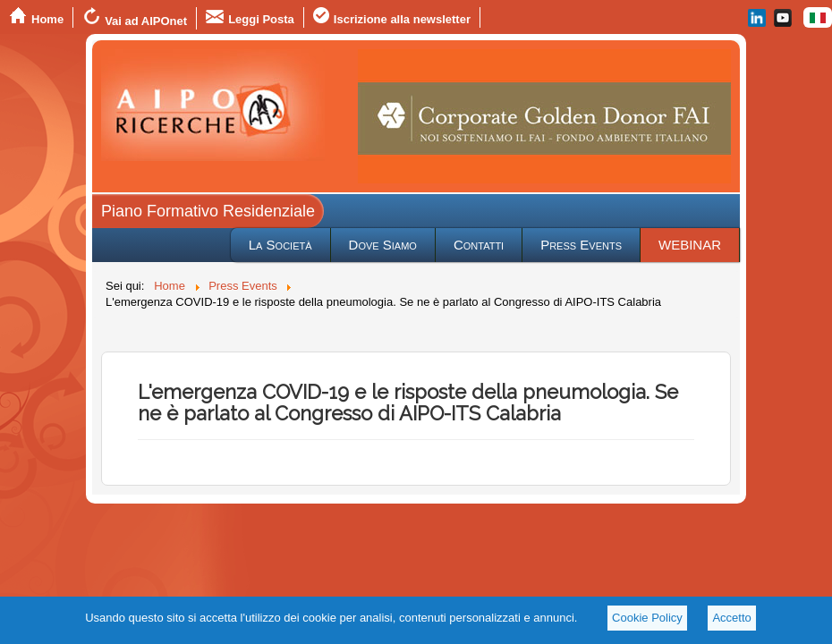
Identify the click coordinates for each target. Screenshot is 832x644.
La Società (280, 245)
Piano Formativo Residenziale (208, 211)
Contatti (479, 245)
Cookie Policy (647, 618)
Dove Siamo (383, 245)
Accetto (731, 618)
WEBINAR (690, 245)
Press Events (581, 245)
